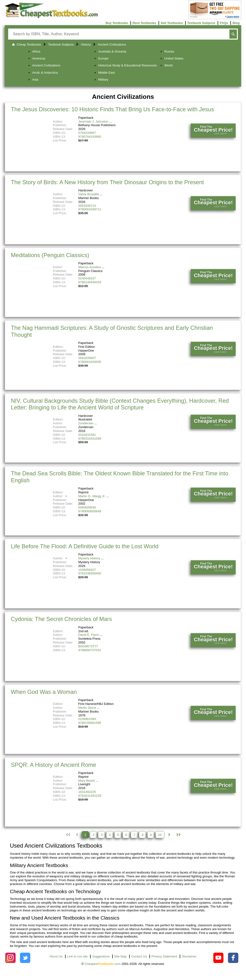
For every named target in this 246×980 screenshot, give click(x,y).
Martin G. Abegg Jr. (92, 496)
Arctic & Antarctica (45, 73)
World (168, 65)
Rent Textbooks (144, 23)
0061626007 (87, 358)
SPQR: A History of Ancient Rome (53, 765)
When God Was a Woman (44, 692)
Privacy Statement (164, 956)
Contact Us (139, 956)
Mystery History (89, 558)
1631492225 (87, 792)
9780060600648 (90, 511)
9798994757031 (90, 650)
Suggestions (101, 956)
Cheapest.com (103, 964)
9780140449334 (90, 282)
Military (103, 80)
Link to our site (77, 956)
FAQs (224, 23)
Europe (103, 58)
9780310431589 (90, 439)
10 (160, 835)
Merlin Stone (87, 708)
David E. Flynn (89, 635)
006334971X (87, 206)
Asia (35, 80)
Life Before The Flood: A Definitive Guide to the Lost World (85, 546)
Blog (236, 23)
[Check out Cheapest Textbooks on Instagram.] (10, 958)
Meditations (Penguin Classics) (50, 255)
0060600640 (87, 507)
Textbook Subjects (201, 23)
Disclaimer (189, 956)
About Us (56, 956)
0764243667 (87, 133)
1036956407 (87, 570)
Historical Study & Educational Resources (127, 65)
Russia (169, 51)
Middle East (107, 73)
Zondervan (86, 423)
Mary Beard (86, 781)
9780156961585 (90, 723)
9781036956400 (90, 573)
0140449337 (87, 278)
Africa (36, 51)
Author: (61, 496)
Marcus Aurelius (90, 267)
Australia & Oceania (112, 51)
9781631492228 (90, 796)
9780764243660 (90, 137)
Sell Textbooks (172, 23)
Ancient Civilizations (46, 65)
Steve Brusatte (89, 194)
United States (174, 58)
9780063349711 (90, 209)
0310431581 (87, 435)
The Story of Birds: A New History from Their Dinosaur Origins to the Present (107, 182)
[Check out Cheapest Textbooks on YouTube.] (218, 958)
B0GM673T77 (88, 646)
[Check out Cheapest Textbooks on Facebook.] (233, 958)
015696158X (87, 719)
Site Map (120, 956)
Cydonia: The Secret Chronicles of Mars (61, 619)
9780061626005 (90, 362)
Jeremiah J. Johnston (93, 121)
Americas (39, 58)
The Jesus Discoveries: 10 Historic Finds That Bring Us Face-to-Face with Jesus (112, 109)
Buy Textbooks (117, 23)
